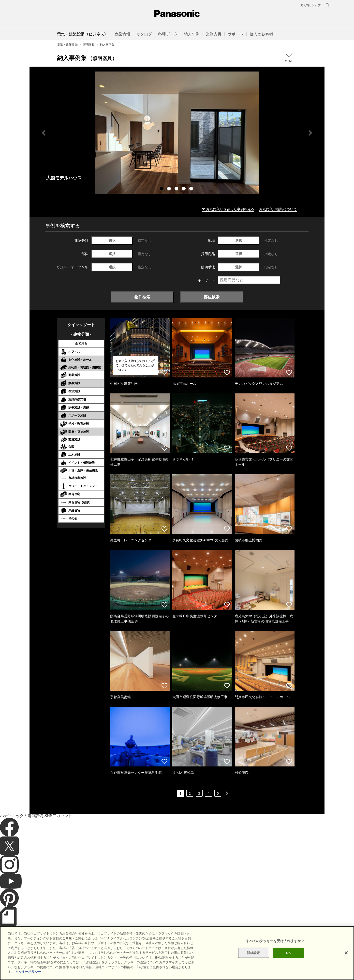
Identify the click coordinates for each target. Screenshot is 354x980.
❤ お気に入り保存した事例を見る (228, 209)
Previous (44, 133)
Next (310, 133)
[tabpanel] (177, 133)
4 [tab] (184, 189)
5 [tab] (192, 189)
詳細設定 (254, 963)
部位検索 (212, 297)
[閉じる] (346, 963)
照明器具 (89, 45)
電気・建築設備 (67, 45)
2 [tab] (170, 189)
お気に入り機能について (278, 209)
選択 (112, 240)
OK (289, 963)
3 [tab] (177, 189)
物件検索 (142, 297)
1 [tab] (162, 189)
